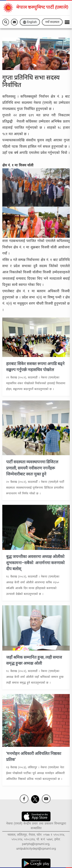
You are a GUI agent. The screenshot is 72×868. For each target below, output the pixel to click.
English (30, 22)
